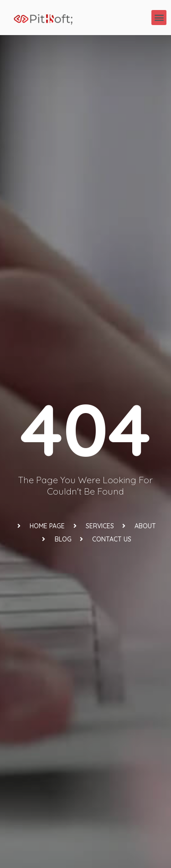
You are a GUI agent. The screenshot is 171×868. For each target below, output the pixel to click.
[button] (159, 18)
